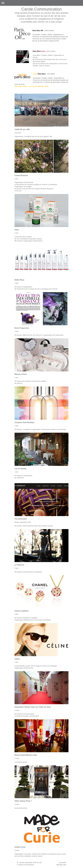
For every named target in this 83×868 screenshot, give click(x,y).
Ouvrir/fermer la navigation (41, 3)
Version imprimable (25, 863)
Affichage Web (61, 865)
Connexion (63, 863)
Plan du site (37, 863)
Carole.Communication (41, 9)
